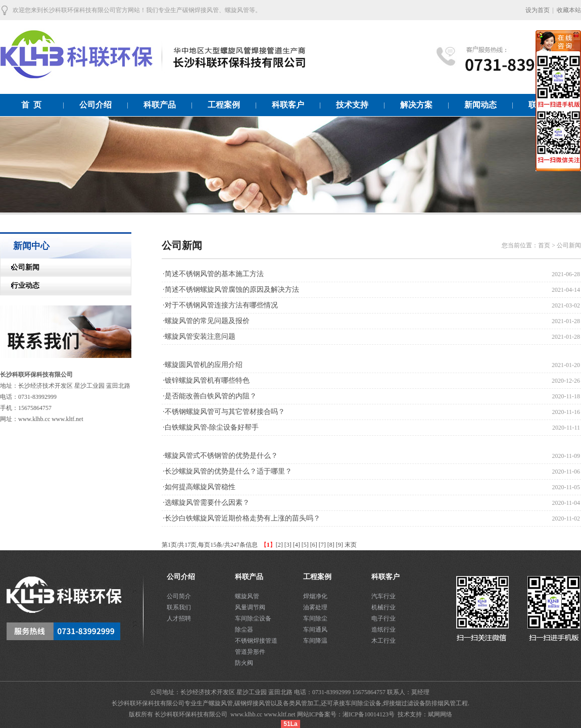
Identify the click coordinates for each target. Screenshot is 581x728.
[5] (305, 545)
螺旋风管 (247, 596)
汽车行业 (383, 596)
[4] (297, 545)
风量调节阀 (250, 607)
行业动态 (20, 285)
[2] (279, 545)
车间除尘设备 (253, 618)
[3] (288, 545)
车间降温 (315, 641)
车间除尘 (315, 618)
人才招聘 (179, 618)
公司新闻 (20, 267)
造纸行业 (383, 630)
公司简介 (179, 596)
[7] (322, 545)
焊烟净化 (315, 596)
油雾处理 (315, 607)
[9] (340, 545)
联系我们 (179, 607)
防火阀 (244, 663)
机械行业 (383, 607)
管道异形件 (250, 652)
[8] (331, 545)
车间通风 (315, 630)
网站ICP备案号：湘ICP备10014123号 (347, 714)
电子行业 (383, 618)
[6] (314, 545)
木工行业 (383, 641)
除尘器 (244, 630)
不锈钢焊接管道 (256, 641)
